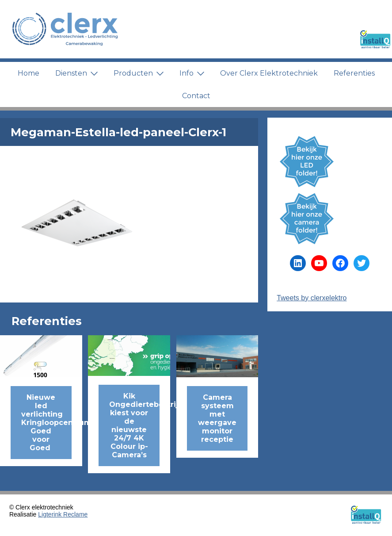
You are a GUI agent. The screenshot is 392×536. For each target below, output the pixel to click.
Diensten (76, 73)
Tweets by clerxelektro (312, 298)
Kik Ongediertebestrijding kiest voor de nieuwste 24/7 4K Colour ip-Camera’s (134, 425)
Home (29, 73)
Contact (196, 96)
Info (192, 73)
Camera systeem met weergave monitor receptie (217, 418)
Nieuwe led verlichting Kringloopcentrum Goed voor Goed (46, 423)
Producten (139, 73)
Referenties (354, 73)
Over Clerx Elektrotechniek (269, 73)
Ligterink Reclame (63, 514)
